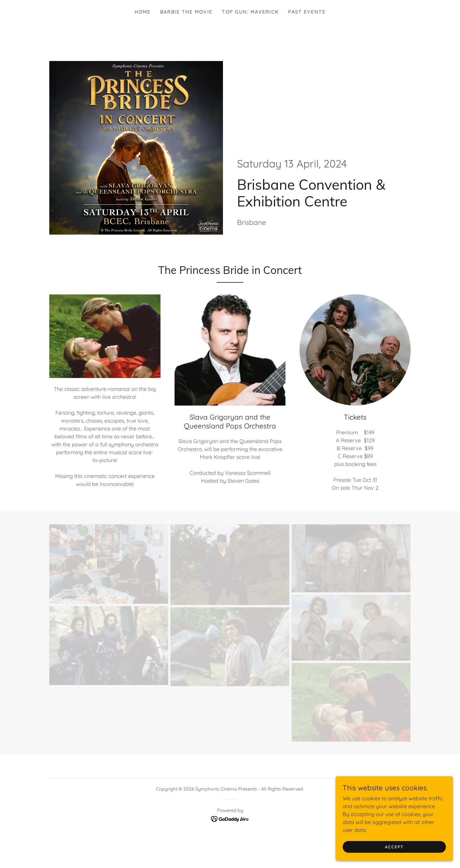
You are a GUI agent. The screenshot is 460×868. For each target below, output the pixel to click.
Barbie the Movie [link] (186, 12)
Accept (394, 859)
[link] (230, 818)
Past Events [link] (307, 12)
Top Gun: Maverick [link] (250, 12)
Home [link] (143, 12)
